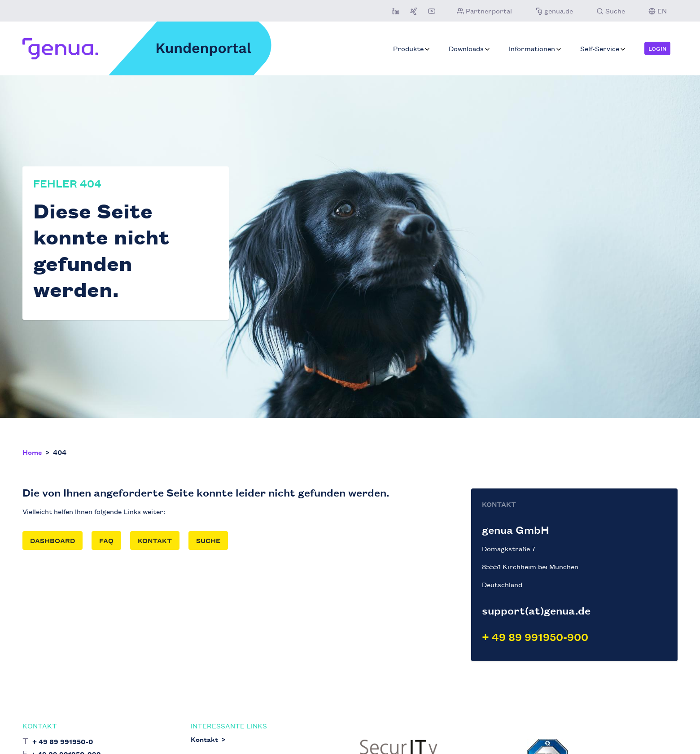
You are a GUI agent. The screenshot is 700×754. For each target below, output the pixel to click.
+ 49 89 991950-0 (63, 741)
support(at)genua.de (536, 610)
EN (657, 11)
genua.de (553, 11)
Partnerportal (483, 11)
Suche (208, 540)
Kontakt (155, 540)
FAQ (106, 540)
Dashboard (52, 540)
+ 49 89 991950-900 (535, 637)
